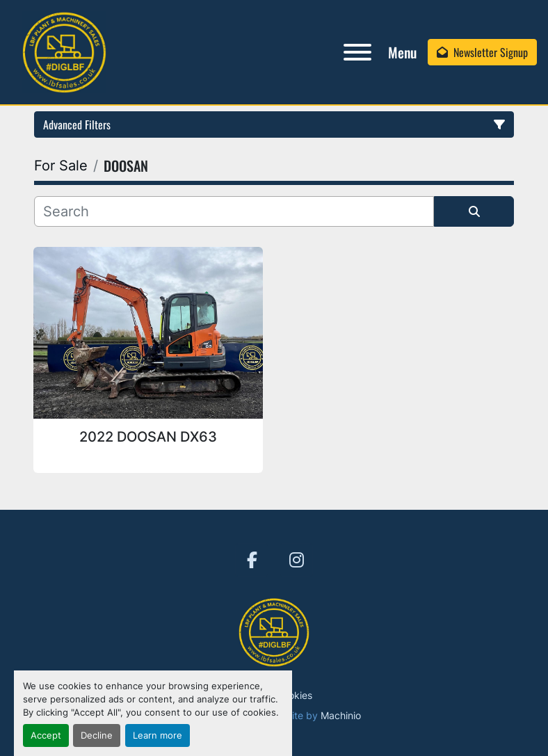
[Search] (234, 211)
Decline (97, 735)
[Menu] (357, 52)
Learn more (158, 735)
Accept (46, 735)
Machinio (341, 715)
